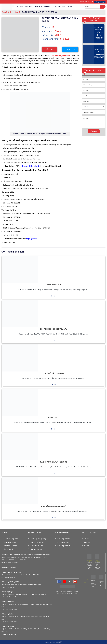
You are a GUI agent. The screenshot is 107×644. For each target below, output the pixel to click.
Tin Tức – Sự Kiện (58, 7)
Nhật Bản (28, 7)
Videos (87, 546)
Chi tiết (53, 296)
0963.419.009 (99, 57)
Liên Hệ (70, 7)
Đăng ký (49, 49)
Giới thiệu (19, 7)
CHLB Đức (38, 7)
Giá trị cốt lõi (8, 549)
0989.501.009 (99, 38)
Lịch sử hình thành (10, 542)
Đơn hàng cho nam (64, 539)
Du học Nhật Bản (37, 549)
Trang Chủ (6, 12)
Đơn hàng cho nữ (63, 542)
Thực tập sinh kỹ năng (38, 539)
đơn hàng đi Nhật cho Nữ (31, 166)
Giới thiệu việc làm (37, 546)
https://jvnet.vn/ (32, 239)
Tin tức (87, 539)
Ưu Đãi (47, 7)
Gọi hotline (70, 49)
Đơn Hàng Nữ (16, 12)
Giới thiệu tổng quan (11, 539)
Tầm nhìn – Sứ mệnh (11, 546)
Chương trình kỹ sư (37, 542)
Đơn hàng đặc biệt (64, 546)
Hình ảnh (87, 542)
